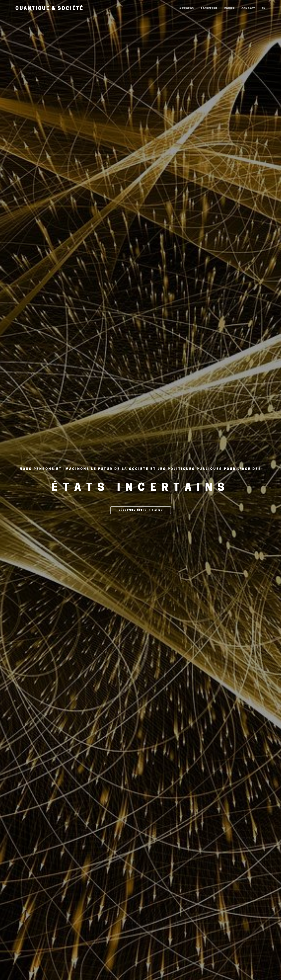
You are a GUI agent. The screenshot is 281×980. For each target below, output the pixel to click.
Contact (248, 9)
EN (264, 9)
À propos (187, 9)
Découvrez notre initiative (141, 510)
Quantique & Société (50, 9)
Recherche (209, 9)
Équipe (230, 9)
